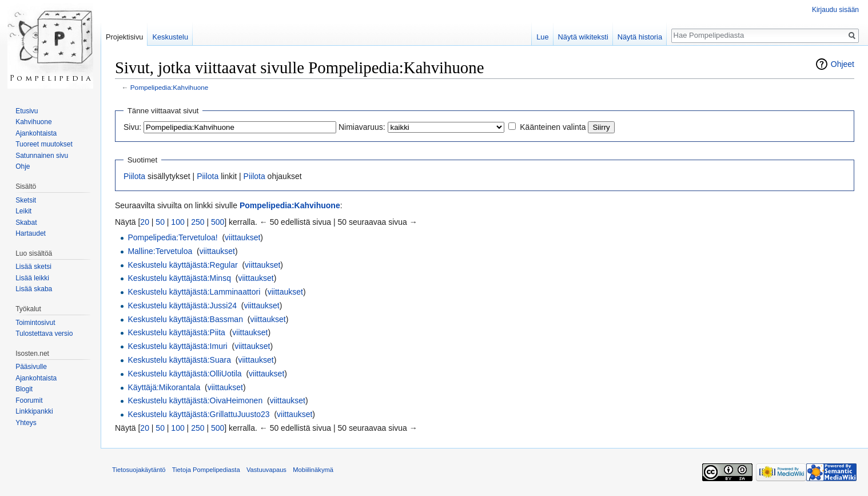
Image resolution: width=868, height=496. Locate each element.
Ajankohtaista (36, 133)
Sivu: (132, 127)
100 (178, 222)
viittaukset (242, 237)
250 (198, 222)
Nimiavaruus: (362, 127)
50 (160, 222)
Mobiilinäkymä (313, 470)
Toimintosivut (35, 323)
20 (145, 222)
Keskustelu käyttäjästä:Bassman (185, 319)
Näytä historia (640, 37)
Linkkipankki (34, 411)
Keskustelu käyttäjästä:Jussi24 (182, 305)
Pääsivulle (31, 367)
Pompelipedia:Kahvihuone (170, 87)
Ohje (23, 166)
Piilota (134, 176)
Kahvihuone (33, 122)
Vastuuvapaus (266, 470)
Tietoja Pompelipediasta (206, 470)
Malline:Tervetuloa (160, 251)
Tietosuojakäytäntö (139, 470)
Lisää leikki (32, 278)
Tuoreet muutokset (44, 144)
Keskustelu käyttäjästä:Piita (176, 332)
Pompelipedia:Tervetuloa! (172, 237)
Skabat (26, 223)
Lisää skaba (34, 289)
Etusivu (27, 111)
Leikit (23, 211)
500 (218, 222)
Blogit (24, 389)
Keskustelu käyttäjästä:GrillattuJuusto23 (198, 414)
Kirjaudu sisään (835, 10)
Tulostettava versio (44, 334)
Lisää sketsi (33, 267)
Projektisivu (124, 37)
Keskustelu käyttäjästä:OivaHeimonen (195, 400)
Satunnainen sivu (42, 156)
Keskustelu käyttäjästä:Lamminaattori (194, 292)
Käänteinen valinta (553, 127)
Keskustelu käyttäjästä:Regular (182, 265)
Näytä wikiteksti (583, 37)
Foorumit (29, 400)
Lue (542, 37)
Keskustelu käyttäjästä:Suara (179, 360)
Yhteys (26, 423)
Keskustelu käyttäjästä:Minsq (179, 278)
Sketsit (26, 200)
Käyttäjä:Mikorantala (164, 387)
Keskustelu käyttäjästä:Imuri (177, 346)
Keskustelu (170, 37)
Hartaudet (31, 233)
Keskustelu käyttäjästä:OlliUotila (184, 374)
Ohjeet (843, 64)
